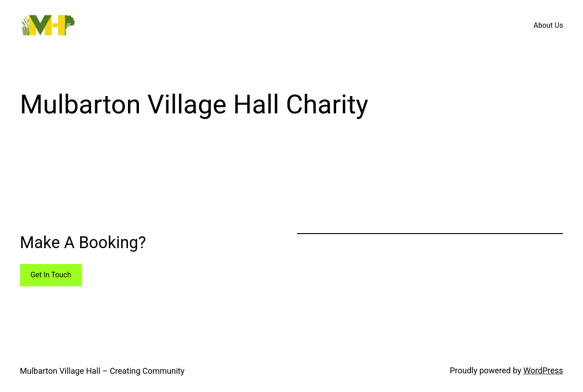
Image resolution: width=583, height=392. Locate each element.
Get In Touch (51, 275)
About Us (548, 25)
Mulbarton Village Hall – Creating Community (102, 371)
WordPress (543, 370)
